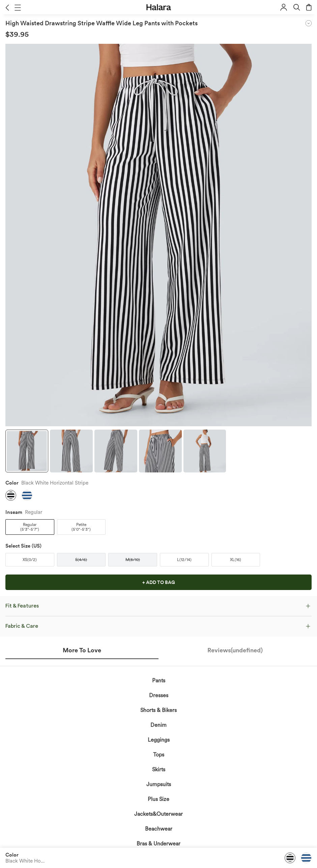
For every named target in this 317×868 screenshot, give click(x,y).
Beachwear (159, 829)
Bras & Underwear (158, 844)
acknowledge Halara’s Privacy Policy (134, 634)
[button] (7, 7)
